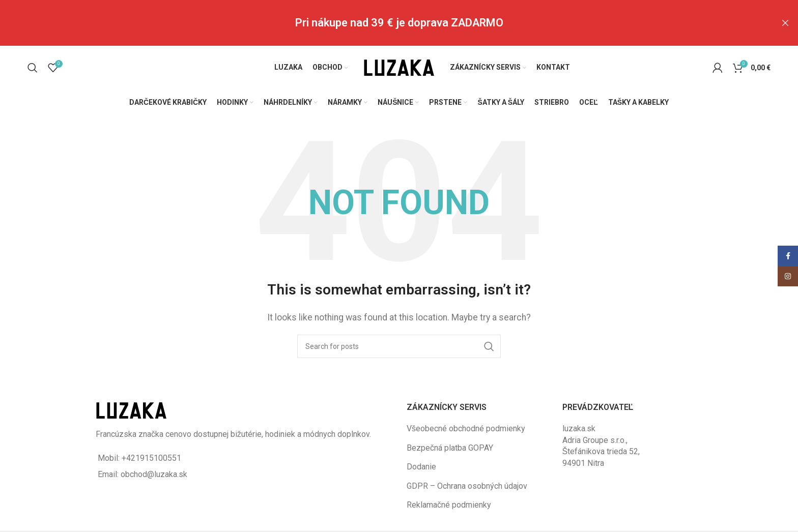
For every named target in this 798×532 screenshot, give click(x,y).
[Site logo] (399, 66)
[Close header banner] (785, 23)
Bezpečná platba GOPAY (450, 447)
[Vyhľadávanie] (33, 67)
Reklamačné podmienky (449, 504)
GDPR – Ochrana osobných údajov (467, 485)
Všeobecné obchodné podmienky (466, 428)
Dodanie (421, 466)
